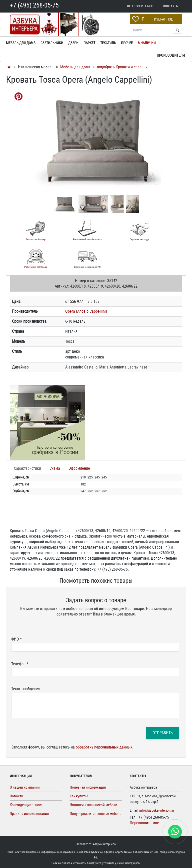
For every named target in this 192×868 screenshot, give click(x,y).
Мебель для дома (76, 67)
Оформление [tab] (79, 468)
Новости (16, 796)
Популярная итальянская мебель (95, 814)
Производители (171, 55)
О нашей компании (25, 787)
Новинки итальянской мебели (93, 805)
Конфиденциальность (27, 805)
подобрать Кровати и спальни (122, 67)
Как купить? (79, 796)
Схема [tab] (55, 468)
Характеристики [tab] (27, 468)
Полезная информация (88, 787)
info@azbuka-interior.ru (156, 810)
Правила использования (29, 814)
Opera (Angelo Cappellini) (86, 311)
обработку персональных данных (104, 747)
